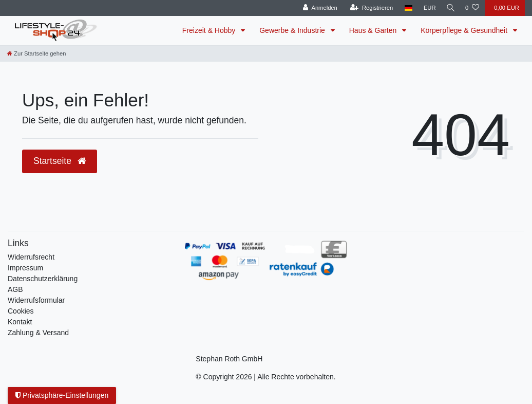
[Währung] (427, 8)
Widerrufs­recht (31, 257)
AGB (15, 289)
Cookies (21, 311)
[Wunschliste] (472, 8)
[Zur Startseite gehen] (36, 53)
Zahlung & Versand (38, 333)
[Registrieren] (369, 8)
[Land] (406, 8)
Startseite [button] (60, 161)
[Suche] (449, 8)
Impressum (25, 268)
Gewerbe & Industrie (293, 30)
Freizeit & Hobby (210, 30)
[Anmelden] (318, 8)
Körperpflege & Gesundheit (465, 30)
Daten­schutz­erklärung (43, 279)
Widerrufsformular (36, 300)
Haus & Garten (374, 30)
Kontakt (20, 322)
